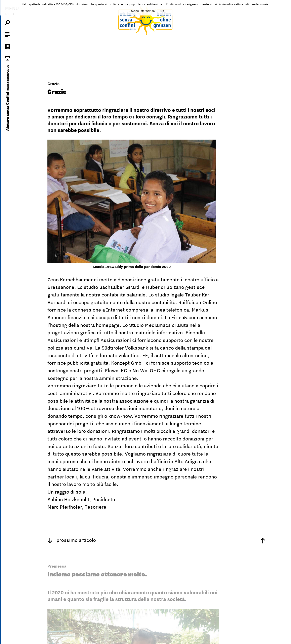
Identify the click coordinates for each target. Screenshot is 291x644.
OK (162, 11)
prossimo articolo (72, 540)
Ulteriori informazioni (142, 11)
